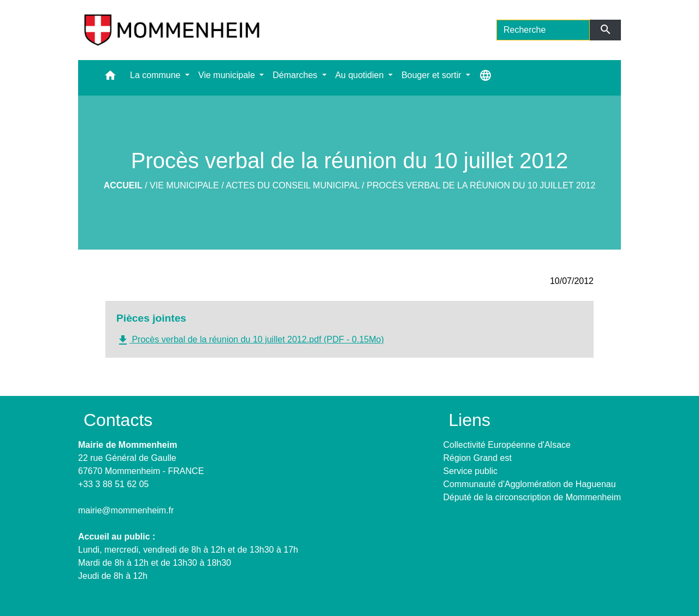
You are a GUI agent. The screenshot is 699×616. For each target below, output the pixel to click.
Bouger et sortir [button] (433, 75)
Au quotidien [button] (361, 75)
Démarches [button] (296, 75)
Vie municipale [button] (228, 75)
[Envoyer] (605, 30)
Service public (471, 471)
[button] (110, 78)
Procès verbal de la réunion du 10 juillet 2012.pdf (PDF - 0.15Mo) (250, 340)
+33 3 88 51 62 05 (113, 484)
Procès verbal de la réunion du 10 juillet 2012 (481, 185)
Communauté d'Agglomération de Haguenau (530, 484)
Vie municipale (184, 185)
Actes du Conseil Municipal (292, 185)
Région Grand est (478, 458)
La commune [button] (156, 75)
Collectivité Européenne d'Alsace (507, 445)
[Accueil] (172, 30)
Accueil (123, 185)
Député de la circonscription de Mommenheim (532, 497)
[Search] (543, 30)
